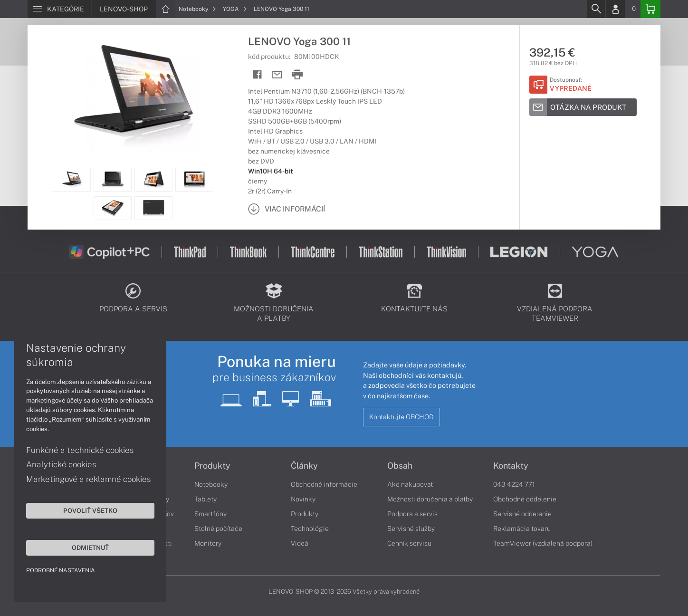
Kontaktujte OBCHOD (401, 417)
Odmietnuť (90, 548)
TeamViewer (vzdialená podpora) (543, 543)
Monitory (208, 543)
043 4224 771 (514, 484)
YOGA (235, 9)
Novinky (303, 499)
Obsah (400, 466)
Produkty (212, 466)
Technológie (310, 529)
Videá (300, 543)
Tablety (205, 499)
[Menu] (59, 9)
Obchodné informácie (324, 484)
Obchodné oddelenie (525, 499)
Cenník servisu (409, 543)
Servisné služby (411, 529)
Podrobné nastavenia (61, 570)
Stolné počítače (218, 529)
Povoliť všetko (90, 510)
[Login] (615, 9)
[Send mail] (277, 75)
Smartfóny (210, 514)
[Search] (596, 9)
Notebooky (197, 9)
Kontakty (511, 466)
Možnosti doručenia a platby (430, 499)
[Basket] (650, 9)
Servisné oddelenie (522, 514)
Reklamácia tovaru (522, 529)
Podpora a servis (412, 514)
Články (304, 466)
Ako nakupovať (410, 484)
